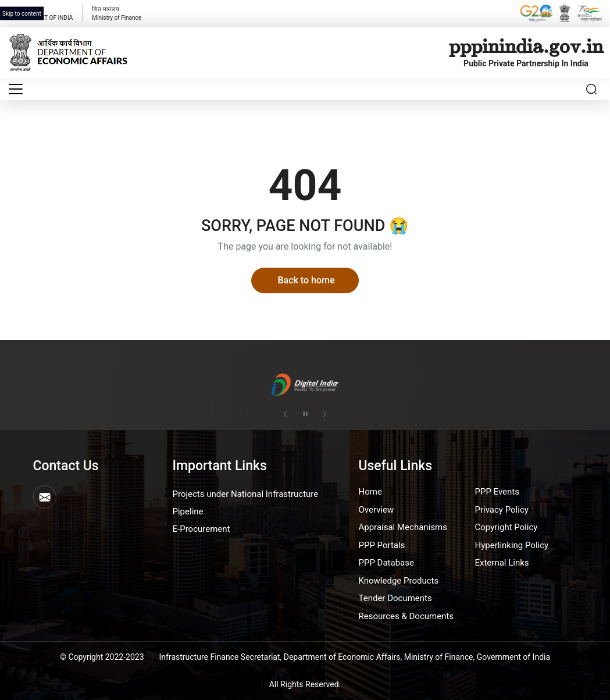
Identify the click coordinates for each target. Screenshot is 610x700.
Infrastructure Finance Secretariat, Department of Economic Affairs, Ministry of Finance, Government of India (355, 657)
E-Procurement (201, 529)
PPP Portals (381, 545)
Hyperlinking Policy (511, 545)
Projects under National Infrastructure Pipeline (246, 503)
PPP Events (497, 492)
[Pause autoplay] (305, 414)
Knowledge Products (398, 581)
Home (370, 492)
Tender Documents (395, 598)
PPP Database (386, 563)
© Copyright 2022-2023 (102, 657)
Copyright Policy (506, 527)
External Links (502, 563)
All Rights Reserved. (305, 684)
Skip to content (22, 14)
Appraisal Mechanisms (402, 527)
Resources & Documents (406, 616)
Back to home (306, 280)
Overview (376, 510)
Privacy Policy (501, 510)
